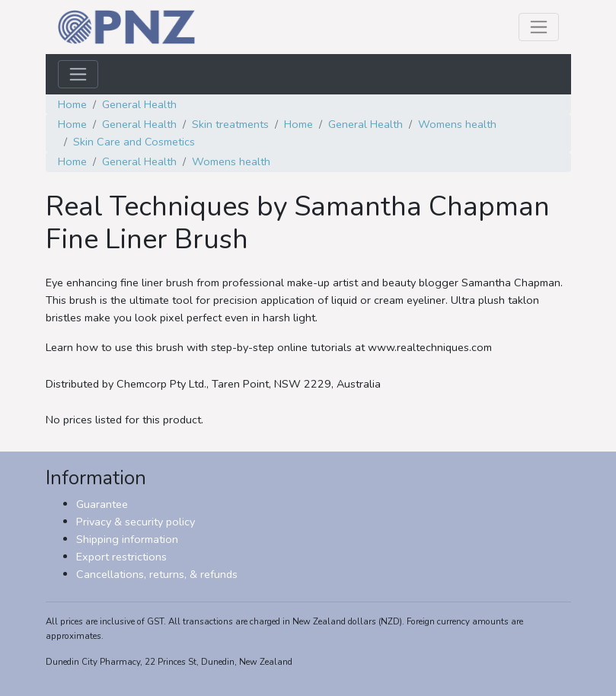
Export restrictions (121, 557)
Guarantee (102, 504)
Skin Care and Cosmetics (134, 142)
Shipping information (127, 539)
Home (72, 104)
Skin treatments (230, 124)
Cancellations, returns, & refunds (157, 574)
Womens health (457, 124)
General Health (139, 104)
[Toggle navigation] (539, 27)
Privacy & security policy (136, 522)
